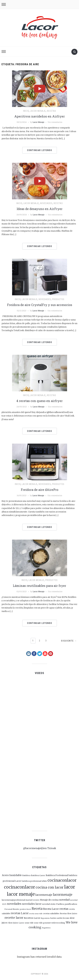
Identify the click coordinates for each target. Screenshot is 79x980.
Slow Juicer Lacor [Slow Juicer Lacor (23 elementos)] (16, 923)
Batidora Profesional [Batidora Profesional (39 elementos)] (57, 875)
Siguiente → (69, 641)
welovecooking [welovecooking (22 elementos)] (58, 923)
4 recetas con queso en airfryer (39, 401)
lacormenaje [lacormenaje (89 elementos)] (44, 895)
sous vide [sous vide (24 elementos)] (29, 923)
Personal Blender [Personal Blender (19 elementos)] (12, 909)
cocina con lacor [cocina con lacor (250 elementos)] (50, 887)
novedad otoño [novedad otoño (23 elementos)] (49, 904)
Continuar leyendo (40, 150)
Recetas (51, 111)
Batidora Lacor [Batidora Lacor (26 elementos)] (38, 875)
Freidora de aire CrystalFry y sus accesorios (40, 305)
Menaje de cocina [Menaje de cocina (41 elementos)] (49, 900)
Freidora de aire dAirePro (40, 490)
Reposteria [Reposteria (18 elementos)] (45, 918)
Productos (58, 299)
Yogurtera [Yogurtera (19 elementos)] (46, 928)
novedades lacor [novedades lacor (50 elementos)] (32, 904)
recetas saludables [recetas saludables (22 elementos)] (51, 914)
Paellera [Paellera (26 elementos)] (60, 904)
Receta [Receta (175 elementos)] (37, 909)
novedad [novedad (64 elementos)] (64, 900)
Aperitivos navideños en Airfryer (40, 116)
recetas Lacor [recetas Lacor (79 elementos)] (20, 913)
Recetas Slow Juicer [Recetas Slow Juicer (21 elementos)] (69, 914)
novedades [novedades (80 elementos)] (14, 904)
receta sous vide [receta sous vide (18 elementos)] (36, 914)
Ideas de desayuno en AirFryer (40, 209)
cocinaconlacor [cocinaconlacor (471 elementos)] (62, 880)
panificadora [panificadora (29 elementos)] (71, 904)
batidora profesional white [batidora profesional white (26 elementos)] (34, 881)
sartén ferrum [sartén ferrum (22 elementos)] (63, 918)
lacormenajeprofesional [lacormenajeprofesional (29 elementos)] (13, 900)
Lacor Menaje (38, 122)
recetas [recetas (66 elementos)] (64, 909)
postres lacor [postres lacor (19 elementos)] (25, 909)
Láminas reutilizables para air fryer (39, 586)
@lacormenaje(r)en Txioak (40, 848)
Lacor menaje (38, 111)
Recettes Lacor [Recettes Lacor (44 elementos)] (32, 918)
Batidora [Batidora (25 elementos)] (26, 875)
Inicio (26, 111)
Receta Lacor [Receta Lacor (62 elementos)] (51, 909)
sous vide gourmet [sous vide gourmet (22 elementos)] (42, 923)
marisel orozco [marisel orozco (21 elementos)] (32, 900)
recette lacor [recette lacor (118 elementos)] (14, 918)
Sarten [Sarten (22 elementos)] (53, 918)
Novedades (46, 203)
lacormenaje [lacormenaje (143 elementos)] (63, 895)
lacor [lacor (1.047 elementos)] (70, 887)
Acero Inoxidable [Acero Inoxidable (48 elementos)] (12, 875)
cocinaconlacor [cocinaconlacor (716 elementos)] (19, 887)
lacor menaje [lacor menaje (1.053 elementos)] (21, 894)
